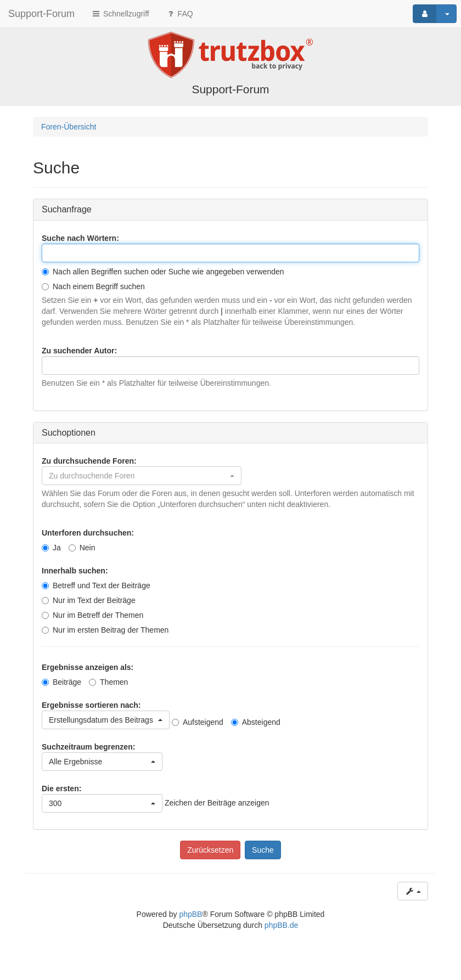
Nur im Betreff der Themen (92, 615)
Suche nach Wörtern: (80, 238)
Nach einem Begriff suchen (93, 286)
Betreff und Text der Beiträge (96, 585)
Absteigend (256, 722)
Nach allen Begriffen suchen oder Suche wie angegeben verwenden (163, 272)
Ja (51, 548)
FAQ (179, 14)
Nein (82, 548)
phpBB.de (282, 925)
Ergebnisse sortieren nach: (91, 705)
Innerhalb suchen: (75, 571)
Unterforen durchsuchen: (88, 533)
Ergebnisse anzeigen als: (88, 667)
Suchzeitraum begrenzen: (88, 747)
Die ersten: (61, 788)
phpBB (190, 914)
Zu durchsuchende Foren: (89, 461)
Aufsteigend (198, 722)
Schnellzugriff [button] (120, 14)
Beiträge (61, 682)
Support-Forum (41, 14)
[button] (142, 476)
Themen (108, 682)
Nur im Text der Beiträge (89, 600)
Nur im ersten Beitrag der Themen (105, 630)
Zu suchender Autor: (79, 351)
